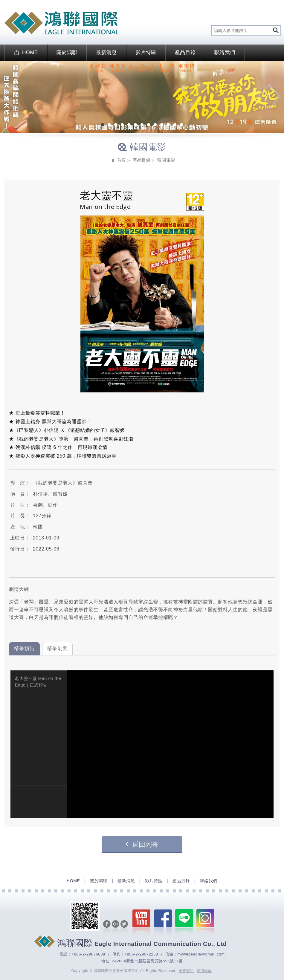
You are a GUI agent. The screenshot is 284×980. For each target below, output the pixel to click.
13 (181, 125)
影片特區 (146, 52)
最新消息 (106, 52)
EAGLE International (62, 23)
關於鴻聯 (67, 52)
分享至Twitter (124, 928)
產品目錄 (185, 52)
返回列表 (142, 844)
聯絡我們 (225, 52)
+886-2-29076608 (88, 954)
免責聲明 (186, 971)
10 (162, 125)
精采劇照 (58, 648)
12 (175, 125)
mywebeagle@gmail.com (201, 954)
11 (168, 125)
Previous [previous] (9, 97)
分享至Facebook (107, 928)
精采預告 (24, 648)
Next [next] (275, 97)
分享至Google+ (116, 928)
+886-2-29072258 (141, 954)
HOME (26, 52)
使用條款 (204, 971)
